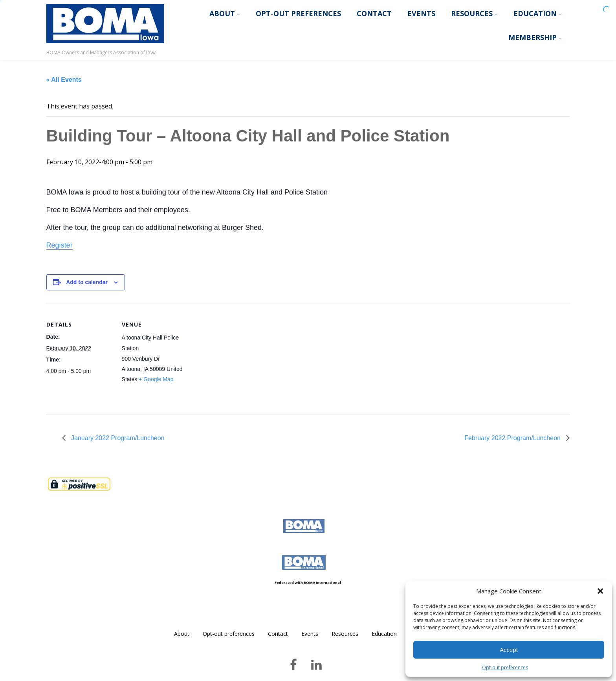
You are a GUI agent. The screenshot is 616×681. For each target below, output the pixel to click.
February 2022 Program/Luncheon (513, 438)
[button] (600, 591)
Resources (474, 13)
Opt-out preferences (505, 667)
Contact (374, 13)
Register (60, 245)
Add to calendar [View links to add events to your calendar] (87, 282)
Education (538, 13)
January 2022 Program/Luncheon (117, 438)
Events (421, 13)
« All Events (64, 80)
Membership (535, 37)
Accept (509, 650)
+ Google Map (156, 379)
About (225, 13)
